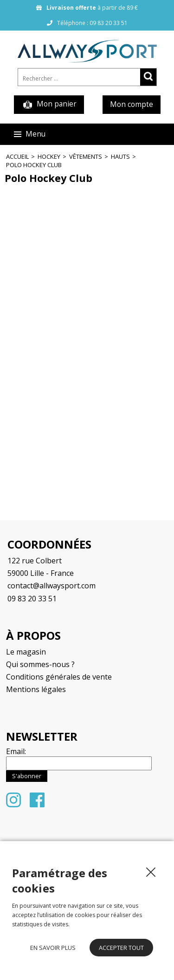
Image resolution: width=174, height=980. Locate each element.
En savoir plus (53, 948)
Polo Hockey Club (34, 165)
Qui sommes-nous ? (40, 664)
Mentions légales (36, 689)
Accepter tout (121, 948)
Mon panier (49, 105)
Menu (30, 134)
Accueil (17, 156)
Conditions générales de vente (59, 677)
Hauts (120, 156)
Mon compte (132, 104)
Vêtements (86, 156)
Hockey (49, 156)
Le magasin (26, 652)
